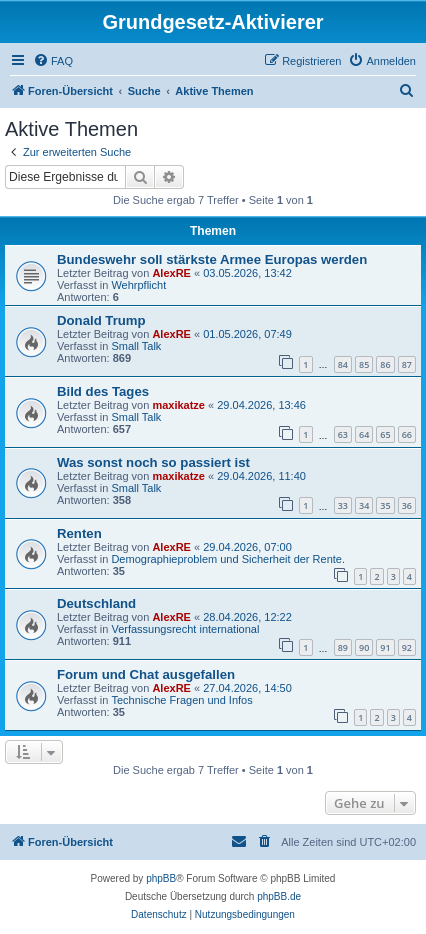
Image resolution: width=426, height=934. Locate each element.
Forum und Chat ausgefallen (146, 674)
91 (385, 647)
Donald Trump (101, 320)
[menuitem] (53, 61)
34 (364, 505)
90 (364, 647)
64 (364, 434)
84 (343, 364)
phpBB (161, 878)
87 (407, 364)
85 (364, 364)
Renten (79, 533)
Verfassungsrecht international (185, 629)
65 (385, 434)
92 (407, 647)
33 (343, 505)
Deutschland (96, 603)
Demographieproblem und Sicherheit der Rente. (228, 559)
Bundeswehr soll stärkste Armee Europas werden (212, 259)
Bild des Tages (103, 391)
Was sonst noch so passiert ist (153, 462)
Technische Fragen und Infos (181, 700)
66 (407, 434)
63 (343, 434)
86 (385, 364)
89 (343, 647)
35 (385, 505)
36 (407, 505)
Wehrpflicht (138, 285)
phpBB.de (279, 896)
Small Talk (136, 346)
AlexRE (171, 273)
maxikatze (178, 405)
